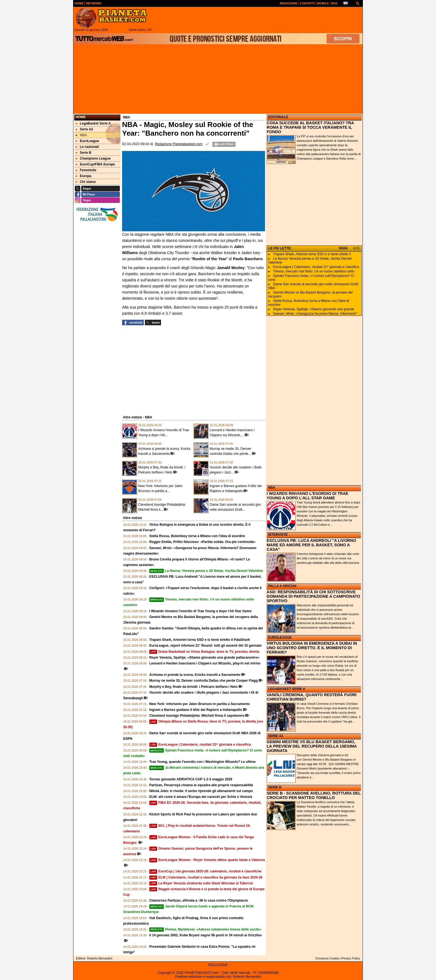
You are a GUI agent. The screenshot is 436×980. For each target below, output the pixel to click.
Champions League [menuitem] (93, 158)
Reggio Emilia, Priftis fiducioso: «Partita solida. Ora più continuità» (202, 542)
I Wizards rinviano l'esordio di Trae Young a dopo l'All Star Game (200, 611)
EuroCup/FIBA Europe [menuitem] (95, 164)
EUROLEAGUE (280, 637)
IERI (356, 248)
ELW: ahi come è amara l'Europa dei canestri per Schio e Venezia (201, 797)
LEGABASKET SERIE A (287, 689)
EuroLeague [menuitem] (87, 141)
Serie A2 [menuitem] (84, 129)
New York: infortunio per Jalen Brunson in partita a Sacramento (200, 704)
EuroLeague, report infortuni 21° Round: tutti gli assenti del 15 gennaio (205, 646)
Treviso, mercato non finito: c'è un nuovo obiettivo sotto (314, 271)
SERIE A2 (276, 736)
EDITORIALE (278, 117)
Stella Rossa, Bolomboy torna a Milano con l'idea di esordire (197, 536)
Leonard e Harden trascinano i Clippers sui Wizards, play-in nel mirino (205, 663)
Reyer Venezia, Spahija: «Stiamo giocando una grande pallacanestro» (204, 658)
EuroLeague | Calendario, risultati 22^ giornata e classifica (200, 745)
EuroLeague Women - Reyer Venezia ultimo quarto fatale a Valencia (207, 860)
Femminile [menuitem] (86, 170)
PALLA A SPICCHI (282, 586)
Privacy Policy (351, 958)
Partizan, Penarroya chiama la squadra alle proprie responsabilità (201, 785)
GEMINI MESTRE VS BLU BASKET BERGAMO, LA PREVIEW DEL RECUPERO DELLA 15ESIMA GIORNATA (312, 746)
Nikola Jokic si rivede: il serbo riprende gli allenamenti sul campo (201, 791)
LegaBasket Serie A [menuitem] (93, 123)
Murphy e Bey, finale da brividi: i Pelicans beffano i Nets (194, 687)
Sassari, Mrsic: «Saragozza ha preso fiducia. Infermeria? (315, 314)
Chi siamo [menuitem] (86, 182)
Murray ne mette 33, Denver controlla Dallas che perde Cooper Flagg (204, 681)
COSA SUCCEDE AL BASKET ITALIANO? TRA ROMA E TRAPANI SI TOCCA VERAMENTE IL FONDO (310, 127)
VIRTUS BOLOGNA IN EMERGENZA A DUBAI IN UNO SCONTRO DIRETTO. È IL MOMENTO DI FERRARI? (312, 648)
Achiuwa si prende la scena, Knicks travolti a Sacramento (195, 675)
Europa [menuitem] (83, 176)
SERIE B (275, 787)
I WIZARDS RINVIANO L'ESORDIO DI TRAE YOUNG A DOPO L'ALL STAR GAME (308, 496)
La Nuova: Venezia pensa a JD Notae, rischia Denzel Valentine (206, 571)
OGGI (343, 248)
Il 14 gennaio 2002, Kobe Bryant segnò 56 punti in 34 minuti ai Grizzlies (206, 935)
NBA (272, 488)
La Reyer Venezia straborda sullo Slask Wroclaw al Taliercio (201, 883)
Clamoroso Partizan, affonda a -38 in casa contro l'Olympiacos (199, 900)
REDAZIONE (218, 965)
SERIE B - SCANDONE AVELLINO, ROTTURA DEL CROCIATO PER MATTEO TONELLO (314, 795)
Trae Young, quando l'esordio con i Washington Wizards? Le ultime (203, 762)
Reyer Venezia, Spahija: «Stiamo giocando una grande (314, 309)
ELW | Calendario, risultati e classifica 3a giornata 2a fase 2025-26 (206, 877)
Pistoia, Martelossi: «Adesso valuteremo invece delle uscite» (205, 929)
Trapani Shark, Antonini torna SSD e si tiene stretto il (312, 254)
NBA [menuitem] (81, 135)
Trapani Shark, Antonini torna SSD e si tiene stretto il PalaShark (200, 640)
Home (81, 117)
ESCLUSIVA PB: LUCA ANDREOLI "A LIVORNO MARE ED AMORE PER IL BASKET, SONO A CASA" (311, 545)
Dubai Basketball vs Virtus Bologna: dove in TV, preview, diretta (204, 652)
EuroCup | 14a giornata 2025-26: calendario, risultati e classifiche (205, 871)
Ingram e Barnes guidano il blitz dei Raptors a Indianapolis (196, 710)
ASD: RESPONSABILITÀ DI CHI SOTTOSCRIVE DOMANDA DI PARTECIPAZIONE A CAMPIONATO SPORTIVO (313, 596)
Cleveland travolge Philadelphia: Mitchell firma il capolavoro (197, 716)
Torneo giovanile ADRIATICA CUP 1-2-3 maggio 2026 (191, 779)
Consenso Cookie (327, 958)
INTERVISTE (278, 535)
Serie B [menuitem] (83, 153)
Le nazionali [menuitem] (87, 147)
